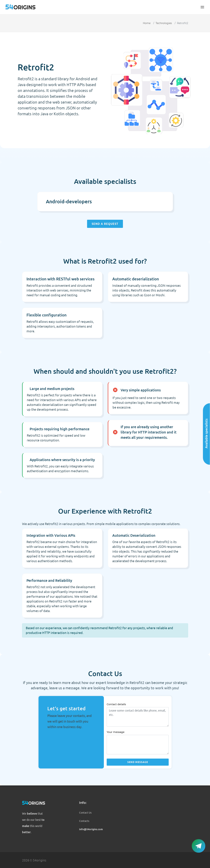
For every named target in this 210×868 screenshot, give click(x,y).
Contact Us (85, 813)
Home (147, 23)
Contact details (116, 704)
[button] (202, 7)
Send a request (105, 224)
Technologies (164, 23)
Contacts (84, 821)
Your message (116, 732)
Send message (138, 762)
